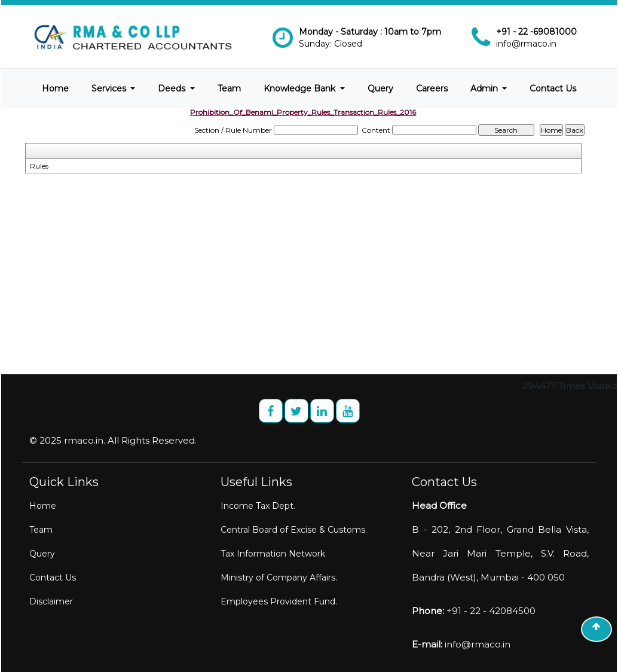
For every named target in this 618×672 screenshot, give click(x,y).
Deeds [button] (173, 88)
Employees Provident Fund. (279, 601)
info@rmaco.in (526, 44)
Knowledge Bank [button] (301, 88)
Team (229, 88)
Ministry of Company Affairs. (279, 578)
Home (55, 88)
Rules (39, 166)
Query (380, 88)
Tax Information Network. (274, 554)
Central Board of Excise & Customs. (294, 530)
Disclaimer (51, 601)
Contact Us (553, 88)
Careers (432, 88)
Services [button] (110, 88)
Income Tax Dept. (258, 506)
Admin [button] (485, 88)
